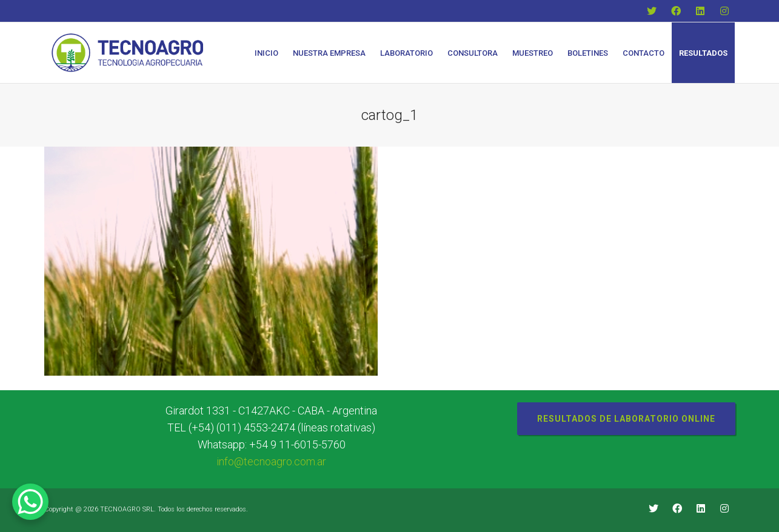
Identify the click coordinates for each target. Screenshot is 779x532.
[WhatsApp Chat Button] (30, 502)
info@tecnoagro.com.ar (271, 461)
